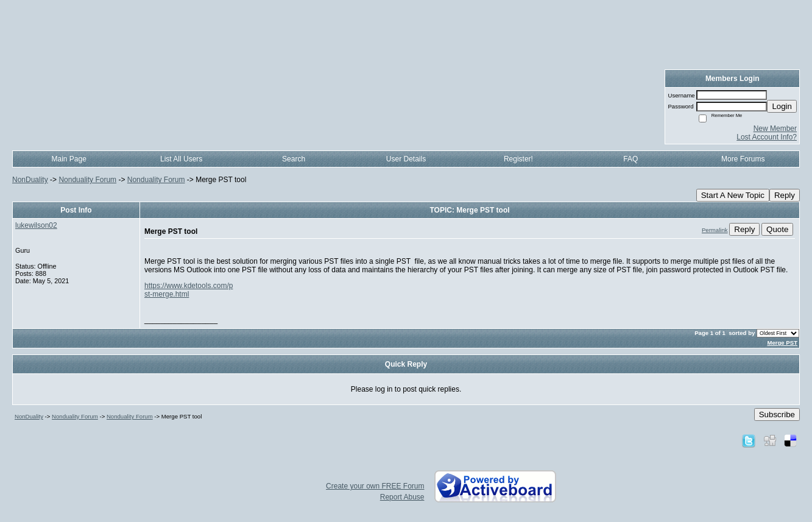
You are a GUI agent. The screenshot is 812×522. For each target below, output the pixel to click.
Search (294, 159)
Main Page (69, 159)
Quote (777, 229)
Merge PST (782, 343)
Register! (518, 159)
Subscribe (777, 414)
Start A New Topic (733, 195)
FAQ (630, 159)
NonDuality (30, 180)
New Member (775, 129)
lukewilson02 (36, 225)
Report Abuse (402, 497)
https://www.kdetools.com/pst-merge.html (189, 290)
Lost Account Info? (767, 137)
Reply (785, 195)
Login (782, 106)
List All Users (181, 159)
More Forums (743, 159)
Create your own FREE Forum (375, 486)
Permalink (715, 230)
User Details (406, 159)
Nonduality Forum (87, 180)
